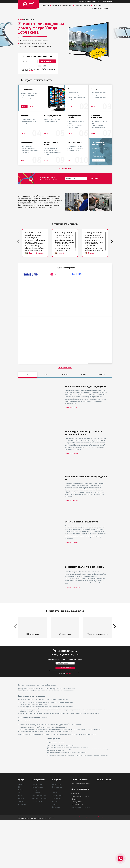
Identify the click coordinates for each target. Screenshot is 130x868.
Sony (20, 841)
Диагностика (56, 855)
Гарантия (55, 849)
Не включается (37, 832)
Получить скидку (98, 6)
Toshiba (21, 849)
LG (19, 835)
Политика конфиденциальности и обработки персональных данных (96, 865)
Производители (56, 6)
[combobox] (76, 178)
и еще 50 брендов (65, 415)
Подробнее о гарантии (72, 548)
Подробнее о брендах (71, 501)
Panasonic (21, 847)
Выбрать (94, 178)
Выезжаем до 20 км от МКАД (81, 832)
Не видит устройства (39, 844)
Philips (20, 838)
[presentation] (19, 241)
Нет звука (35, 838)
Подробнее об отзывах (72, 591)
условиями (32, 71)
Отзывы (54, 852)
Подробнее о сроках (71, 455)
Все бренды (22, 852)
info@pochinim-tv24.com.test (81, 856)
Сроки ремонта (56, 847)
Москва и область (108, 2)
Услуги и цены (45, 6)
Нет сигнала (36, 841)
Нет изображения (38, 835)
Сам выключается (38, 849)
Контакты (87, 6)
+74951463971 (120, 856)
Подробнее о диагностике (73, 636)
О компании (78, 6)
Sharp (20, 844)
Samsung (21, 832)
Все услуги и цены (65, 168)
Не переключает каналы (40, 847)
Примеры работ (68, 6)
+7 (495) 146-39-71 (100, 8)
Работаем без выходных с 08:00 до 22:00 (89, 2)
